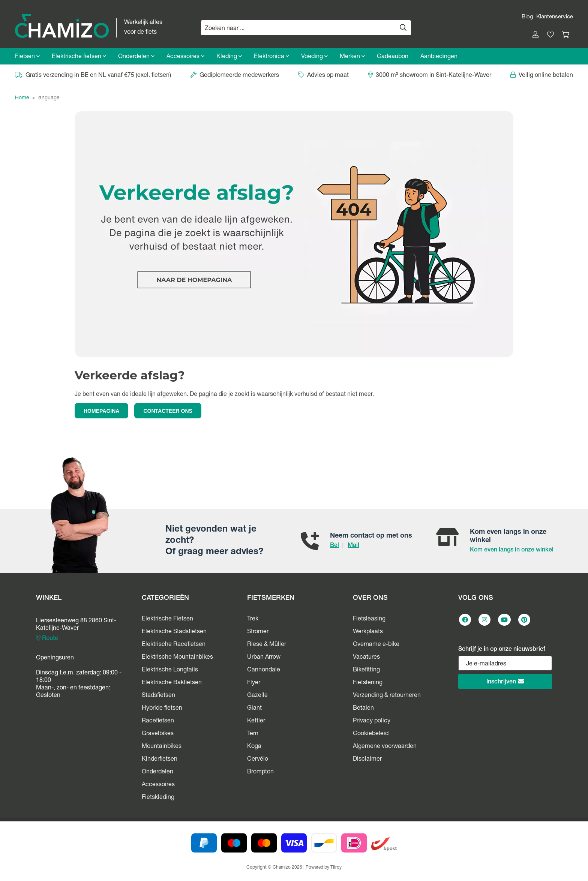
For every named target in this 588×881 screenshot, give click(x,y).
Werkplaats (368, 632)
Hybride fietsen (162, 709)
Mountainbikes (162, 747)
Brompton (260, 772)
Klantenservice (555, 17)
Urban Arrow (264, 658)
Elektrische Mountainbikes (177, 658)
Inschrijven (505, 682)
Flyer (254, 683)
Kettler (256, 721)
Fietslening (368, 683)
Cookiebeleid (371, 734)
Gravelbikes (158, 734)
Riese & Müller (267, 645)
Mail (353, 546)
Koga (254, 747)
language (49, 98)
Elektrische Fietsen (167, 619)
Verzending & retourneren (387, 696)
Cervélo (258, 760)
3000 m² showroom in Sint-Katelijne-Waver (430, 76)
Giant (254, 709)
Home (22, 98)
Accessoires (185, 57)
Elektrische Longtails (170, 670)
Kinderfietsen (160, 760)
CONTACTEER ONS (168, 411)
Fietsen (27, 57)
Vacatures (366, 658)
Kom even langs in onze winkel (512, 550)
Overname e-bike (376, 645)
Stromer (258, 632)
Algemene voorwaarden (385, 747)
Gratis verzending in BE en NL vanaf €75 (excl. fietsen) (93, 76)
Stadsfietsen (158, 696)
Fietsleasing (369, 619)
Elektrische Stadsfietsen (174, 632)
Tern (253, 734)
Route (47, 638)
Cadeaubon (393, 57)
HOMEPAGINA (101, 411)
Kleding (229, 57)
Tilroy (336, 868)
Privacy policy (372, 721)
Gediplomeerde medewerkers (235, 76)
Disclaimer (367, 760)
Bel (334, 546)
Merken (352, 57)
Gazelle (257, 696)
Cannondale (264, 670)
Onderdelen (136, 57)
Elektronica (271, 57)
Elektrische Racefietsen (174, 645)
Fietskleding (158, 798)
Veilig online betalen (542, 76)
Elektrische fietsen (79, 57)
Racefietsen (158, 721)
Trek (253, 619)
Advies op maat (323, 76)
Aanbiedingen (439, 57)
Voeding (314, 57)
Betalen (363, 709)
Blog (527, 17)
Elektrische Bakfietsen (172, 683)
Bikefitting (366, 670)
